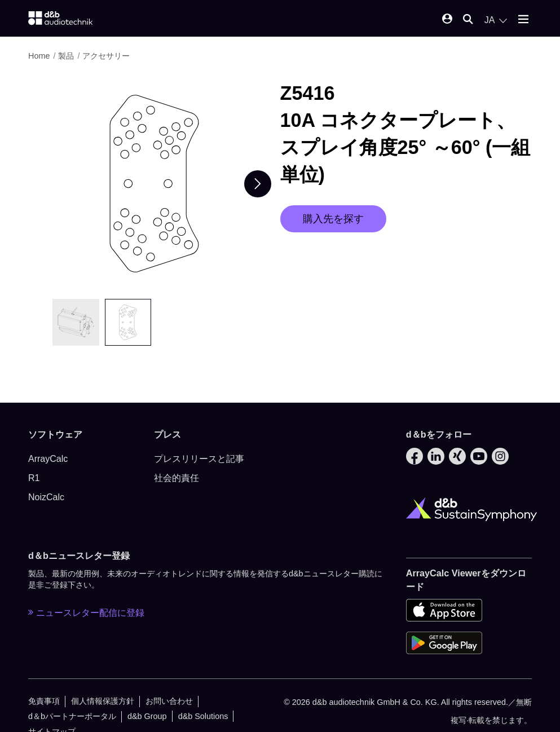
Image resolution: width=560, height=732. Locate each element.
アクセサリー (106, 56)
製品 (66, 56)
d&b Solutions (203, 716)
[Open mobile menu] (523, 20)
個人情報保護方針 (103, 701)
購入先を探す (333, 219)
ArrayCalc (48, 459)
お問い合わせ (169, 701)
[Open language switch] (496, 20)
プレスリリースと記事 (199, 459)
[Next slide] (258, 184)
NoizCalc (46, 497)
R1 (34, 478)
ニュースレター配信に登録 (86, 612)
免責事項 (44, 701)
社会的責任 (177, 478)
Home (39, 56)
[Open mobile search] (468, 20)
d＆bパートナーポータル (72, 716)
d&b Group (147, 716)
